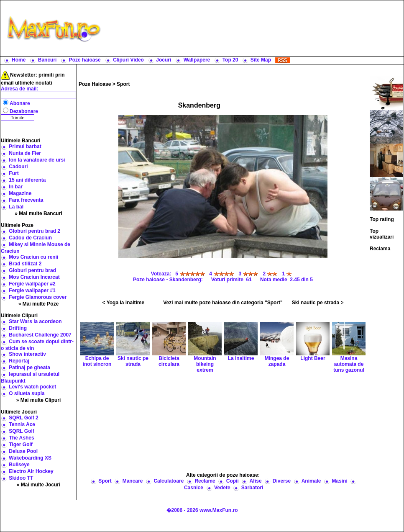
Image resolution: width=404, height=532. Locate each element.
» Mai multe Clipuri (39, 400)
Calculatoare (169, 481)
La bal (16, 207)
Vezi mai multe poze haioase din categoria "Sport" (223, 303)
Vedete (222, 488)
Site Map (261, 60)
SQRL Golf (21, 431)
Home (19, 60)
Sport (123, 84)
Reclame (205, 481)
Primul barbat (25, 146)
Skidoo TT (21, 478)
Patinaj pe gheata (29, 368)
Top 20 (230, 60)
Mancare (133, 481)
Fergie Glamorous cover (38, 297)
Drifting (18, 328)
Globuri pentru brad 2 (35, 231)
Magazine (20, 193)
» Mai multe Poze (39, 304)
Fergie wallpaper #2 (32, 284)
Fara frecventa (26, 200)
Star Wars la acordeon (35, 321)
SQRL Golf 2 (23, 418)
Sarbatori (252, 488)
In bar (16, 187)
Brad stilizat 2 (25, 264)
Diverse (282, 481)
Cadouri (18, 167)
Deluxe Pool (23, 451)
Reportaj (19, 361)
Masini (339, 481)
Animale (311, 481)
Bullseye (19, 465)
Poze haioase (85, 60)
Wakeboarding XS (30, 458)
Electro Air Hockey (31, 471)
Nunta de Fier (25, 153)
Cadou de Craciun (30, 238)
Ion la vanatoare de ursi (37, 160)
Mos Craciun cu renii (33, 257)
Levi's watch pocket (32, 387)
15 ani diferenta (27, 180)
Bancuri (47, 60)
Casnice (194, 488)
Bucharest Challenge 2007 (40, 335)
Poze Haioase (95, 84)
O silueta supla (27, 393)
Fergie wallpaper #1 (32, 290)
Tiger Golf (20, 445)
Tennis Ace (22, 424)
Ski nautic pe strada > (318, 303)
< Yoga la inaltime (124, 303)
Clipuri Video (128, 60)
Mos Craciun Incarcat (34, 277)
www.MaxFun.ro (219, 510)
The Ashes (21, 438)
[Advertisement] (254, 28)
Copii (233, 481)
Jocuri (164, 60)
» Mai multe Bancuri (38, 213)
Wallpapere (197, 60)
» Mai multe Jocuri (39, 485)
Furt (14, 173)
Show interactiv (27, 354)
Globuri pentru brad (32, 270)
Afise (255, 481)
